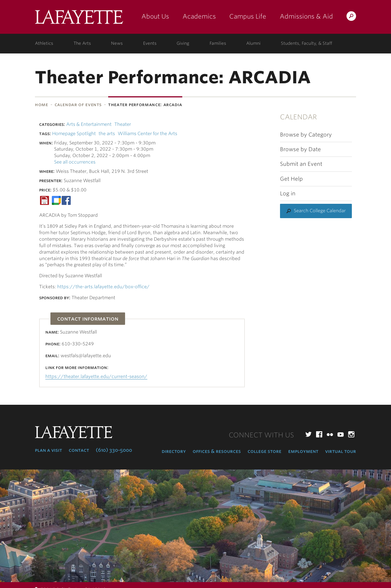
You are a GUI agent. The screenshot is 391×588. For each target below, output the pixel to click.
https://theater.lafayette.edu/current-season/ (96, 376)
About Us (155, 16)
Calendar (298, 117)
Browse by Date (300, 149)
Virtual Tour (341, 451)
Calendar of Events (78, 105)
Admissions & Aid (306, 16)
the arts (107, 134)
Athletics (44, 43)
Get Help (291, 179)
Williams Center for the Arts (147, 134)
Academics (199, 16)
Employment (303, 451)
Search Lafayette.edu (351, 17)
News (117, 43)
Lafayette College (79, 19)
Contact (79, 450)
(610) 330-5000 (114, 450)
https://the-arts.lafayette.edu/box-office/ (103, 287)
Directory (174, 451)
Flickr (330, 434)
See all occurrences (75, 162)
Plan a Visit (48, 450)
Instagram (351, 434)
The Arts (82, 43)
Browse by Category (306, 135)
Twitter (308, 434)
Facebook (319, 434)
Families (218, 43)
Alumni (253, 43)
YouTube (341, 434)
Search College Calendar (320, 211)
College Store (265, 451)
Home (42, 105)
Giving (183, 43)
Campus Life (248, 16)
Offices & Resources (217, 451)
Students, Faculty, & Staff (306, 43)
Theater (123, 124)
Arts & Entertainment (89, 124)
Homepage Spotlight (74, 134)
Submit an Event (301, 164)
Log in (288, 194)
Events (150, 43)
